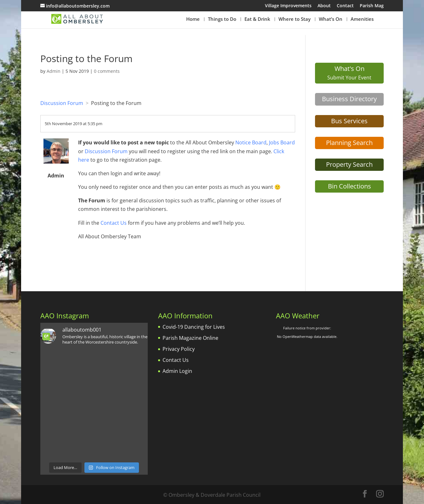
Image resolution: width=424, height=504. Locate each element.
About (324, 6)
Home (193, 19)
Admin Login (177, 371)
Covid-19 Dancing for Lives (194, 327)
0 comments (107, 71)
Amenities (362, 19)
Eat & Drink (257, 19)
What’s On (331, 19)
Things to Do (222, 19)
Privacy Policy (179, 349)
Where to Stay (295, 19)
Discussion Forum (62, 103)
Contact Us (114, 223)
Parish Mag (372, 6)
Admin (54, 71)
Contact (345, 6)
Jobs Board (282, 142)
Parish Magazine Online (190, 338)
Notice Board (251, 142)
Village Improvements (288, 6)
